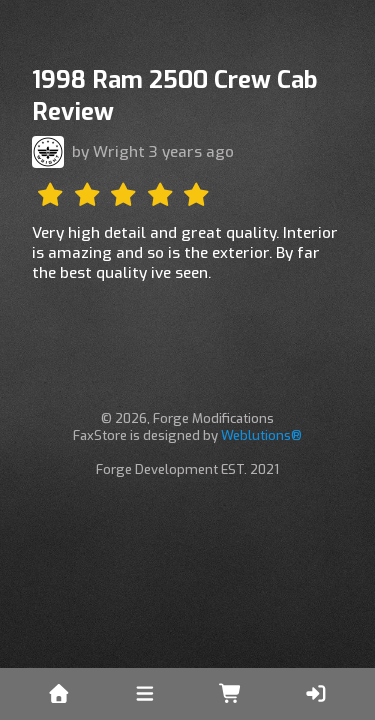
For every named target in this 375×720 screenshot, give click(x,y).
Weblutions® (261, 435)
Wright (119, 152)
